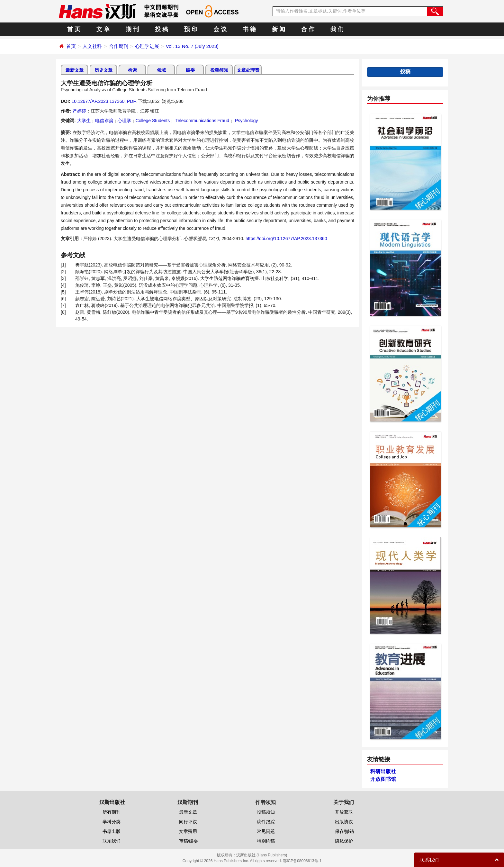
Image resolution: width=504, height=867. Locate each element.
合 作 (308, 29)
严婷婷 (79, 111)
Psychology (246, 121)
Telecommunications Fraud (202, 121)
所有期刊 (112, 812)
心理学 (124, 121)
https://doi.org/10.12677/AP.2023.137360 (286, 239)
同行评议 (188, 822)
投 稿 (162, 29)
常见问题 (266, 831)
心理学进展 (147, 46)
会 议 (220, 29)
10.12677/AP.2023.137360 (98, 101)
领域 (161, 70)
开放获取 (344, 812)
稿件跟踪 (266, 822)
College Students (153, 121)
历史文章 (104, 70)
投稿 (405, 72)
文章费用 (188, 831)
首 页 (74, 29)
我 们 (337, 29)
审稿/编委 (189, 841)
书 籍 (249, 29)
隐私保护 (344, 841)
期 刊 (132, 29)
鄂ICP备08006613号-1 (302, 861)
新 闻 (279, 29)
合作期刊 (119, 46)
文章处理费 (248, 70)
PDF (131, 101)
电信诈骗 (104, 121)
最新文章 (75, 70)
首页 (71, 46)
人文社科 (92, 46)
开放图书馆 (383, 779)
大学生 (84, 121)
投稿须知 (219, 70)
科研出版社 (383, 771)
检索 (132, 70)
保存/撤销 (345, 831)
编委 (190, 70)
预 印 (191, 29)
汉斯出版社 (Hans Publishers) (262, 855)
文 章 (103, 29)
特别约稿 (266, 841)
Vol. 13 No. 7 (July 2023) (192, 46)
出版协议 (344, 822)
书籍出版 (112, 831)
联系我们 (112, 841)
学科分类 (112, 822)
